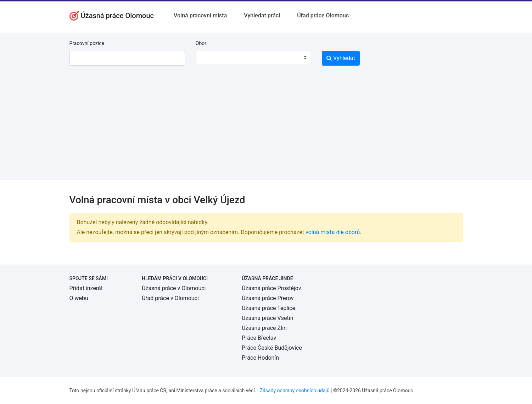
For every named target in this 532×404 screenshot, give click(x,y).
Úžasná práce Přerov (268, 298)
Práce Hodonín (260, 358)
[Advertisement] (266, 130)
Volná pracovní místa (200, 15)
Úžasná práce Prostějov (271, 288)
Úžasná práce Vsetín (267, 318)
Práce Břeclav (259, 338)
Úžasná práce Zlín (264, 328)
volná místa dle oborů (333, 232)
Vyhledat (341, 58)
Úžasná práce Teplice (268, 308)
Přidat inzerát (86, 288)
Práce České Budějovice (272, 348)
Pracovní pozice (87, 43)
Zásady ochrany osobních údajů (295, 391)
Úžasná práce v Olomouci (174, 288)
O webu (79, 298)
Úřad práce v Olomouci (170, 298)
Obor (201, 43)
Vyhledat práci (262, 15)
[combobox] (253, 57)
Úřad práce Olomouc (323, 15)
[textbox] (210, 57)
